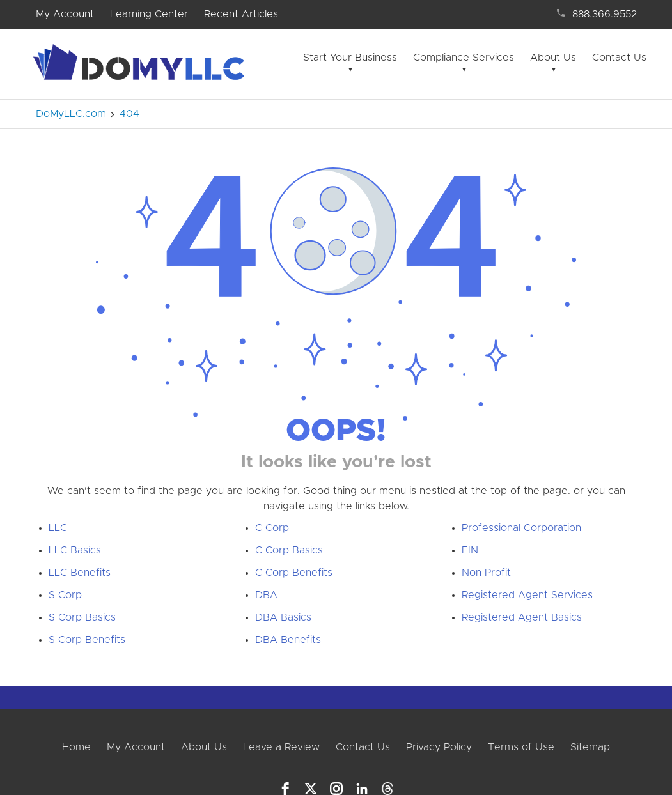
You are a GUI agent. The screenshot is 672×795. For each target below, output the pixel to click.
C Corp (272, 528)
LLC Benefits (80, 573)
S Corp (65, 595)
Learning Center (149, 14)
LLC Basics (75, 550)
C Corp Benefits (294, 573)
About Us (553, 58)
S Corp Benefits (87, 640)
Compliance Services (464, 58)
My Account (65, 14)
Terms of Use (521, 747)
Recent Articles (241, 14)
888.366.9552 (605, 14)
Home (76, 747)
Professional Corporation (521, 528)
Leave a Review (281, 747)
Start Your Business (350, 58)
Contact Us (619, 58)
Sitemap (590, 747)
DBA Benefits (288, 640)
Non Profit (486, 573)
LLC (58, 528)
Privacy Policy (439, 747)
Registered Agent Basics (522, 617)
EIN (470, 550)
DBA (266, 595)
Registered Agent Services (527, 595)
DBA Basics (283, 617)
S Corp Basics (82, 617)
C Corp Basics (289, 550)
